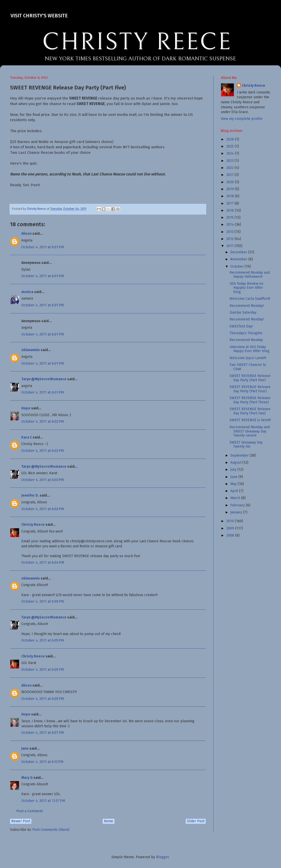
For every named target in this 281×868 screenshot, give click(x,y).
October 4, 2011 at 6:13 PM (42, 762)
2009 (231, 528)
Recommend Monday (246, 340)
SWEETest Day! (241, 326)
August (236, 463)
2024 (231, 153)
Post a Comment (29, 811)
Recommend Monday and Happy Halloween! (250, 275)
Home (109, 821)
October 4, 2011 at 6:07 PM (43, 733)
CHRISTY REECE (137, 42)
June (234, 477)
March (236, 498)
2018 (231, 196)
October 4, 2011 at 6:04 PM (43, 563)
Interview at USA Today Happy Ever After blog (250, 349)
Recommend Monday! (247, 306)
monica (27, 292)
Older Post (196, 821)
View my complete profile (242, 119)
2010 (231, 521)
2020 (231, 182)
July (234, 470)
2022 (230, 168)
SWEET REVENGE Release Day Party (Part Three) (250, 400)
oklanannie (31, 350)
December (239, 252)
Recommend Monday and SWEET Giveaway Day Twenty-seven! (250, 431)
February (238, 505)
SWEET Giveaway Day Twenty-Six (246, 445)
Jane (25, 749)
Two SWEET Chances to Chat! (248, 367)
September (240, 455)
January (237, 512)
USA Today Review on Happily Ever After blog (246, 288)
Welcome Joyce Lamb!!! (248, 358)
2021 (230, 175)
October (237, 267)
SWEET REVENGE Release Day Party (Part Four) (250, 389)
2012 (230, 239)
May (234, 484)
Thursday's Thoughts (246, 333)
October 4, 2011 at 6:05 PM (43, 601)
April (235, 491)
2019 (231, 189)
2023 (230, 161)
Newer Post (21, 821)
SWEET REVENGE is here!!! (250, 420)
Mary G (27, 778)
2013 (230, 232)
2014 (231, 225)
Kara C (27, 437)
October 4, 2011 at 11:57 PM (43, 801)
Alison (26, 234)
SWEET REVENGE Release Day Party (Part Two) (250, 411)
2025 (230, 146)
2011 (230, 246)
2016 (231, 210)
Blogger (162, 857)
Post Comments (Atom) (51, 830)
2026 (231, 139)
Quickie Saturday (243, 312)
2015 (230, 218)
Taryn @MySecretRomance (44, 379)
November (239, 259)
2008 (231, 535)
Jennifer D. (30, 495)
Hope (26, 408)
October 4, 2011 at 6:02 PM (43, 422)
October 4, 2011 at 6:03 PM (43, 480)
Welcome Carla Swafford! (250, 299)
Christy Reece (33, 525)
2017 (230, 203)
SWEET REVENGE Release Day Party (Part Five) (250, 378)
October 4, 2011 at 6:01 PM (43, 247)
